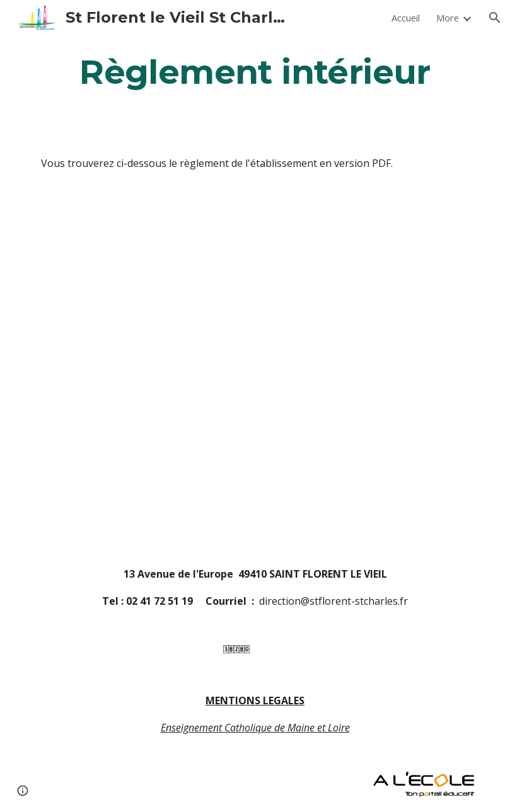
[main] (255, 71)
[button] (495, 18)
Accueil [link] (406, 18)
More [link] (448, 18)
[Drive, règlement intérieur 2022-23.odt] (274, 369)
